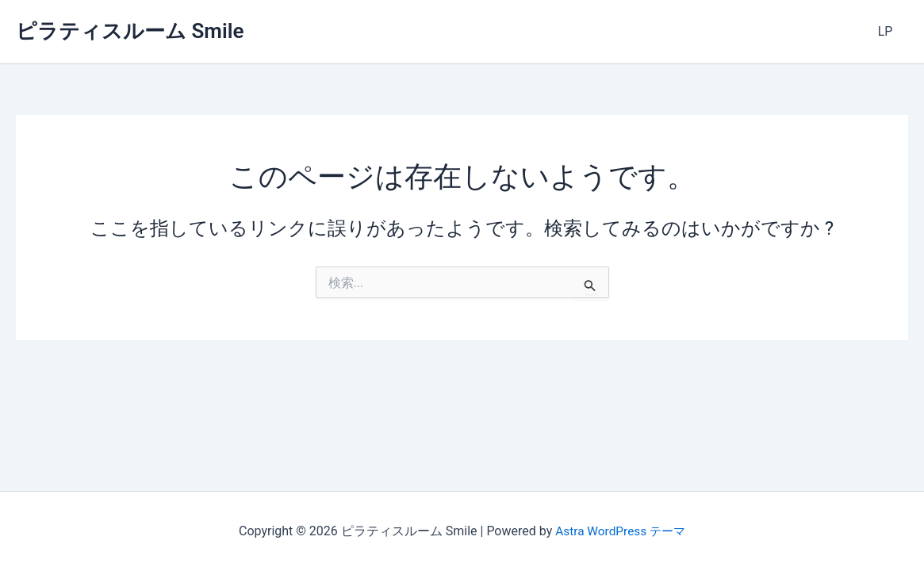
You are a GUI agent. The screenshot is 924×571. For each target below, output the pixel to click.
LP (888, 31)
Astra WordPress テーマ (620, 531)
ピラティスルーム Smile (130, 31)
